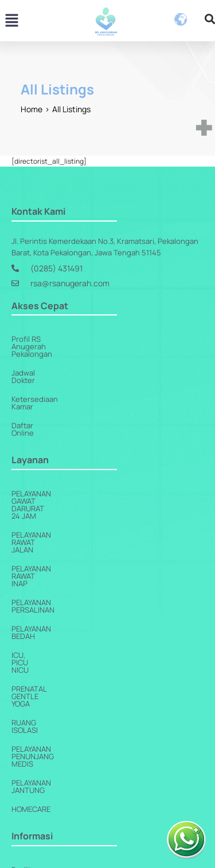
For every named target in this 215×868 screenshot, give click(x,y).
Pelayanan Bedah (44, 532)
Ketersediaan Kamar (46, 377)
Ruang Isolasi (38, 589)
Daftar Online (34, 396)
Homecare (31, 645)
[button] (11, 21)
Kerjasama (29, 725)
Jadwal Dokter (36, 358)
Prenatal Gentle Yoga (53, 570)
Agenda (25, 782)
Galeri (21, 819)
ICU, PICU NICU (37, 551)
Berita (22, 744)
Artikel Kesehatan (42, 763)
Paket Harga (32, 800)
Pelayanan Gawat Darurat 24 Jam (75, 456)
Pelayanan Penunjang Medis (65, 607)
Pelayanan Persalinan (54, 513)
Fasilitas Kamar (37, 706)
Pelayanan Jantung (49, 626)
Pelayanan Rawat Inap (53, 494)
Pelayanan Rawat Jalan (56, 475)
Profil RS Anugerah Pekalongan (65, 339)
